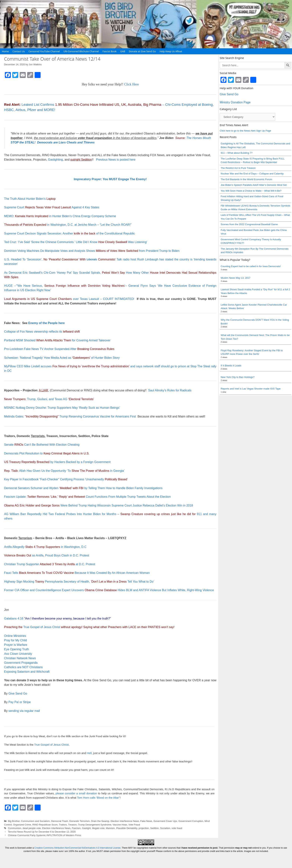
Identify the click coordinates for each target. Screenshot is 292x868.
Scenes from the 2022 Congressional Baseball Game (249, 224)
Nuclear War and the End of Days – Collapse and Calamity (252, 174)
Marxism (110, 828)
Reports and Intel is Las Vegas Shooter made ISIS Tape (251, 389)
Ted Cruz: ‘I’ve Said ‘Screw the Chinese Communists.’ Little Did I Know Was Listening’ (76, 242)
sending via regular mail (24, 711)
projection (144, 828)
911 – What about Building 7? (237, 153)
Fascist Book (109, 51)
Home (5, 51)
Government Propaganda (21, 663)
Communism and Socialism (35, 821)
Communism (15, 828)
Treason (72, 825)
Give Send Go (18, 693)
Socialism (165, 828)
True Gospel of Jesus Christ (42, 627)
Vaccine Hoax (120, 825)
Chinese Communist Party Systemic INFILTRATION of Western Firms (45, 835)
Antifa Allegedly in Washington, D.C (45, 547)
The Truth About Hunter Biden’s (30, 199)
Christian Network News (20, 658)
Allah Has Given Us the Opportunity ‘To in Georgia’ (64, 471)
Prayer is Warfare (16, 645)
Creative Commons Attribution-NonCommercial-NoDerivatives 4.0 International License (77, 848)
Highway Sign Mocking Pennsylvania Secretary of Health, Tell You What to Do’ (79, 582)
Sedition (154, 828)
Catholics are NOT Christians (23, 667)
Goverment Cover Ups (165, 821)
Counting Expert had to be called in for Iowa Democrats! (251, 266)
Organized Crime (22, 825)
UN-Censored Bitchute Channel (81, 51)
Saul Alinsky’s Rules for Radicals (170, 390)
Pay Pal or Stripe (20, 702)
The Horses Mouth (199, 138)
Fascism (76, 828)
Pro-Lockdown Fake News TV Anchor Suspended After (59, 349)
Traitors (63, 825)
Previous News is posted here (116, 160)
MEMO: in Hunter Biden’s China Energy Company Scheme (60, 216)
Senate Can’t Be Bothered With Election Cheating (42, 445)
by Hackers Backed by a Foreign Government (57, 462)
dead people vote (32, 828)
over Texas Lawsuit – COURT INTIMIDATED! (69, 299)
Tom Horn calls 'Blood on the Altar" (99, 798)
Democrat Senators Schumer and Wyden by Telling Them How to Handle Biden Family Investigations (83, 488)
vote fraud (177, 828)
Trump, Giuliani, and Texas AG (49, 399)
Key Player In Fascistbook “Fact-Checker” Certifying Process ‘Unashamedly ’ (66, 479)
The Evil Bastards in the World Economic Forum (246, 179)
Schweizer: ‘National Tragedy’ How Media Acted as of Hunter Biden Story (62, 358)
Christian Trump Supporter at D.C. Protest (50, 564)
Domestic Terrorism (80, 821)
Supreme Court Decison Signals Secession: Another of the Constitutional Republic (70, 233)
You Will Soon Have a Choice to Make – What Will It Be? (251, 191)
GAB (123, 51)
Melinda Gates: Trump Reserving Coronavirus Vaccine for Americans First (70, 416)
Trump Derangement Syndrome (95, 825)
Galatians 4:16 (14, 618)
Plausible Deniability (127, 828)
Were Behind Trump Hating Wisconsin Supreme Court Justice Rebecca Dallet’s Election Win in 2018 (99, 505)
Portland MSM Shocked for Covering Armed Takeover (57, 340)
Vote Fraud (134, 825)
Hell (89, 753)
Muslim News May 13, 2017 (236, 278)
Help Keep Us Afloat (171, 51)
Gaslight (86, 828)
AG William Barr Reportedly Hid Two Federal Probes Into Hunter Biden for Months (60, 514)
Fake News (146, 821)
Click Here (131, 84)
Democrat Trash (59, 821)
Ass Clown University (18, 654)
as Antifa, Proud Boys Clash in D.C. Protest (47, 555)
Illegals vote (98, 828)
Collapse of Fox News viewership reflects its (42, 332)
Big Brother (14, 821)
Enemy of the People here (47, 323)
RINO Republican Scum (45, 825)
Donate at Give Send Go (142, 51)
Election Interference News (125, 821)
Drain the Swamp (100, 821)
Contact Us (19, 51)
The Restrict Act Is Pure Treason (238, 168)
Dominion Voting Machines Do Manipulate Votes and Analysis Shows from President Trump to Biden (92, 251)
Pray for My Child (16, 640)
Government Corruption (191, 821)
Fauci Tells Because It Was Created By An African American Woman (77, 573)
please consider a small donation (76, 793)
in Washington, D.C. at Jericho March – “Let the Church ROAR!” (68, 225)
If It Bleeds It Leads (231, 366)
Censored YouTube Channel (44, 51)
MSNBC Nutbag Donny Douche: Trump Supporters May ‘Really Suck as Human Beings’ (62, 408)
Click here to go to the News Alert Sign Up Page (245, 131)
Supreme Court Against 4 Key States (52, 207)
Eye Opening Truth (16, 649)
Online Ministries (15, 636)
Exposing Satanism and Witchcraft (27, 672)
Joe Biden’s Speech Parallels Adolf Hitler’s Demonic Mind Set (254, 185)
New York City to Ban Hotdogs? (238, 377)
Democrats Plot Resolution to (47, 453)
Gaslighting (55, 160)
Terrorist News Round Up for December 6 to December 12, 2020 (42, 832)
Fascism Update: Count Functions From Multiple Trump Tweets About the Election (87, 497)
